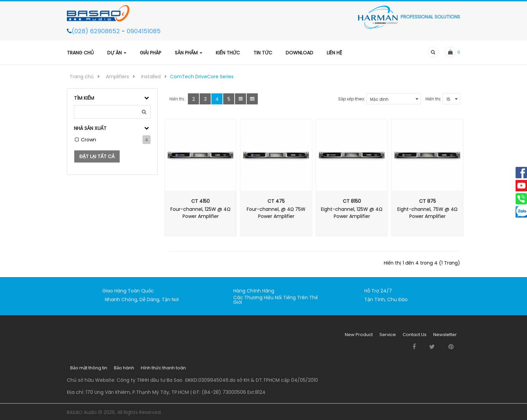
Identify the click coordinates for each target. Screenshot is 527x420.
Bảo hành (124, 371)
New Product (359, 338)
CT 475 (276, 201)
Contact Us (415, 338)
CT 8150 (352, 201)
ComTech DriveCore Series (202, 77)
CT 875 (428, 201)
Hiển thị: (433, 99)
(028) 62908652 (97, 31)
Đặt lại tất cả (97, 156)
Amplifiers (117, 77)
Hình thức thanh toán (163, 371)
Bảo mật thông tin (89, 371)
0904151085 (144, 31)
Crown (89, 140)
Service (388, 338)
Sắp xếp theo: (352, 99)
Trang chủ (82, 77)
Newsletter (445, 338)
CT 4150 (200, 201)
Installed (151, 77)
